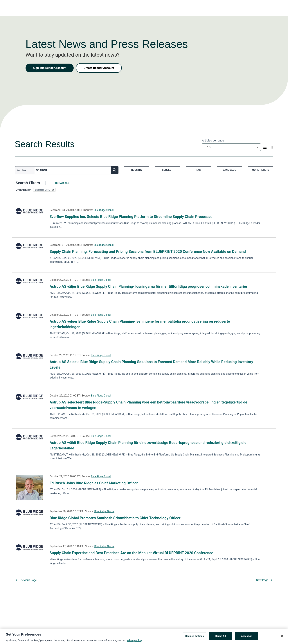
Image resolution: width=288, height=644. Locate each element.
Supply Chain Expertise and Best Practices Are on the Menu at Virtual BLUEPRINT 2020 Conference (131, 553)
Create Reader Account (99, 68)
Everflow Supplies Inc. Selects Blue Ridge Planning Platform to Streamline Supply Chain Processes (131, 217)
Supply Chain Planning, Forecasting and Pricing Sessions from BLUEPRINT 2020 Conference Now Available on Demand (148, 252)
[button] (45, 190)
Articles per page (213, 140)
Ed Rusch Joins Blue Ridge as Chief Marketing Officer (94, 483)
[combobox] (231, 147)
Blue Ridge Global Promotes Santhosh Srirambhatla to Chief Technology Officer (115, 518)
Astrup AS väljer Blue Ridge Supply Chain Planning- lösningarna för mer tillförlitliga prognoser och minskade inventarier (148, 286)
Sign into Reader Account (50, 68)
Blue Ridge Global (103, 210)
